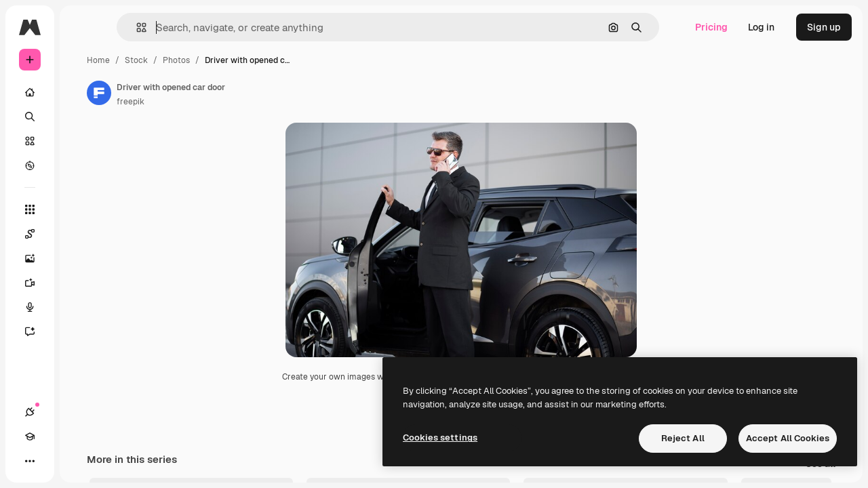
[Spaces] (81, 234)
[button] (209, 27)
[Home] (81, 92)
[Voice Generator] (81, 307)
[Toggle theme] (79, 461)
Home (201, 60)
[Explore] (81, 165)
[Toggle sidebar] (133, 27)
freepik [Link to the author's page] (234, 102)
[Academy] (54, 461)
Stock (239, 60)
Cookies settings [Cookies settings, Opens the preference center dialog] (440, 438)
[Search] (81, 117)
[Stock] (81, 141)
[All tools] (81, 209)
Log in (761, 27)
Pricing (711, 27)
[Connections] (30, 461)
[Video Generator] (81, 283)
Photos (279, 60)
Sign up (824, 27)
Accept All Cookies (788, 438)
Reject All (683, 438)
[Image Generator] (81, 258)
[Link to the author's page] (202, 93)
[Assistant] (81, 331)
